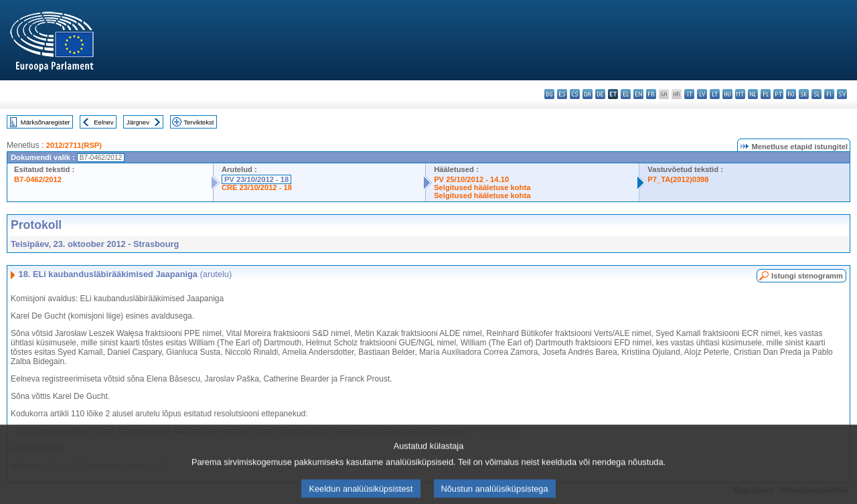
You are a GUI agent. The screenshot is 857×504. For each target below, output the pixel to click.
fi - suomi (829, 94)
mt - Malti (740, 94)
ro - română (791, 94)
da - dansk (588, 94)
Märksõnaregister (46, 122)
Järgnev (138, 122)
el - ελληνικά (626, 94)
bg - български (549, 94)
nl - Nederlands (753, 94)
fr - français (651, 94)
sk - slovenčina (804, 94)
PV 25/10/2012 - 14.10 (471, 179)
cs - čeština (575, 94)
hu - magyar (727, 94)
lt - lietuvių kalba (715, 94)
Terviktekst (199, 122)
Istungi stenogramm (807, 276)
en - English (638, 94)
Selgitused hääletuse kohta (482, 187)
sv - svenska (842, 94)
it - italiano (689, 94)
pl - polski (766, 94)
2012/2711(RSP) (74, 145)
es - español (562, 94)
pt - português (778, 94)
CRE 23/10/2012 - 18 (257, 187)
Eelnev (103, 122)
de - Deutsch (600, 94)
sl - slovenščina (816, 94)
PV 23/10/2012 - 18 (256, 179)
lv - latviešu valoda (702, 94)
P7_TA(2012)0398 (678, 179)
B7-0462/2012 (38, 179)
